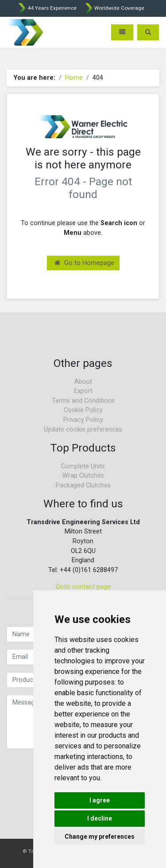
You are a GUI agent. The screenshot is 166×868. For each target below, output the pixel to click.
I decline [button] (100, 818)
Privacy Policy (83, 420)
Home (74, 78)
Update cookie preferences (83, 430)
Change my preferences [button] (100, 837)
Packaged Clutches (83, 485)
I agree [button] (100, 800)
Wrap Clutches (83, 476)
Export (83, 391)
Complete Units (83, 466)
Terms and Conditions (83, 401)
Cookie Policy (83, 410)
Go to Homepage (84, 263)
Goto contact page (83, 587)
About (83, 382)
